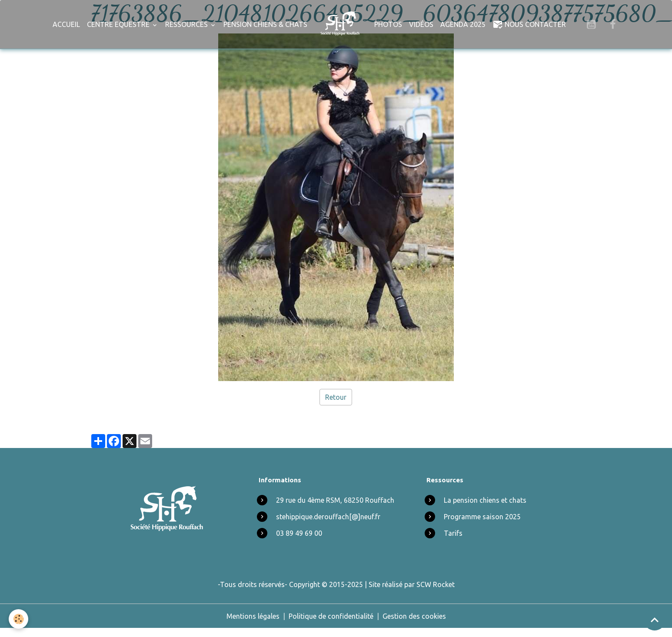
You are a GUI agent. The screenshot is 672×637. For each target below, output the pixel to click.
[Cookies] (18, 619)
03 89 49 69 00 (299, 533)
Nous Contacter (529, 24)
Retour (336, 397)
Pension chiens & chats (265, 24)
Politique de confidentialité (331, 616)
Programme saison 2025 (482, 517)
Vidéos (421, 24)
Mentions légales (253, 616)
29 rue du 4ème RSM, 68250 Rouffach (335, 500)
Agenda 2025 (463, 24)
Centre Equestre (119, 24)
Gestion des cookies (414, 616)
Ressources (187, 24)
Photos (388, 24)
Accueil (66, 24)
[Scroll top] (655, 620)
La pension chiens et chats (485, 500)
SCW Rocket (436, 584)
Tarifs (453, 533)
